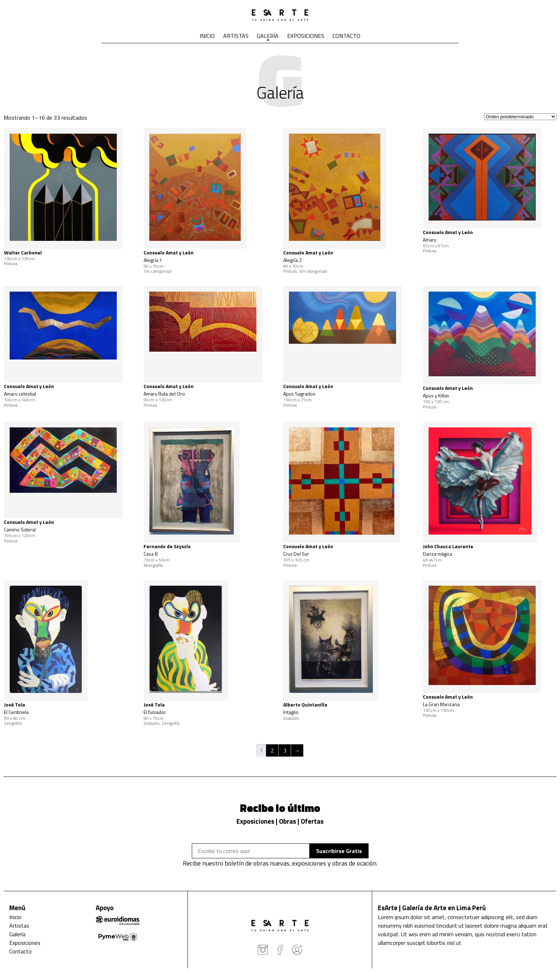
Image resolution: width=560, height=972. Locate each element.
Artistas (236, 36)
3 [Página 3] (285, 750)
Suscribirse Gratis (339, 851)
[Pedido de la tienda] (520, 117)
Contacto (346, 36)
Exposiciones (306, 36)
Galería (268, 36)
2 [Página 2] (272, 750)
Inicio (207, 36)
